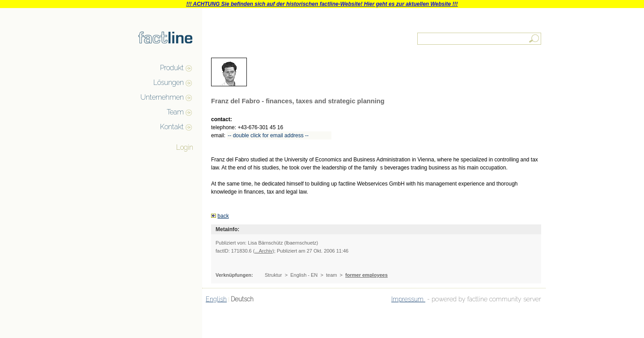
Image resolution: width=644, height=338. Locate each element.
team (331, 275)
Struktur (273, 275)
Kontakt (172, 127)
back (223, 216)
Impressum (408, 299)
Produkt (172, 68)
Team (175, 112)
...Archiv (263, 251)
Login (185, 147)
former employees (366, 275)
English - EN (304, 275)
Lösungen (169, 82)
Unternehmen (162, 97)
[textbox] (480, 39)
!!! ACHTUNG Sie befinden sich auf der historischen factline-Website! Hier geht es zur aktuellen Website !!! (322, 4)
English (216, 299)
